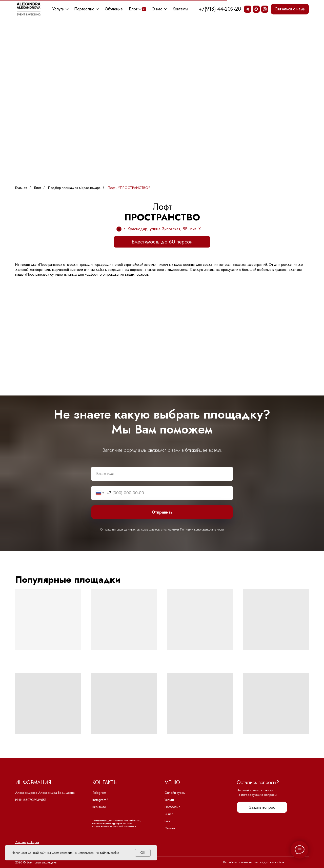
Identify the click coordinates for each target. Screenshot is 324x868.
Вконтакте (99, 807)
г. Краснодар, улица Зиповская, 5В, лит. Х (162, 229)
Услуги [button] (58, 9)
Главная (21, 188)
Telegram (99, 793)
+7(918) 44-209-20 (220, 9)
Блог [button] (133, 9)
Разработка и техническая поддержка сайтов (254, 862)
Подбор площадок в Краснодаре (74, 188)
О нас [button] (157, 9)
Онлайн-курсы (175, 793)
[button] (290, 9)
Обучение (114, 9)
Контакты (180, 9)
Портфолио (172, 807)
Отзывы (170, 828)
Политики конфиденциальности (202, 529)
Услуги (169, 800)
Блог (38, 188)
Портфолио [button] (84, 9)
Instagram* (100, 800)
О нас (169, 814)
